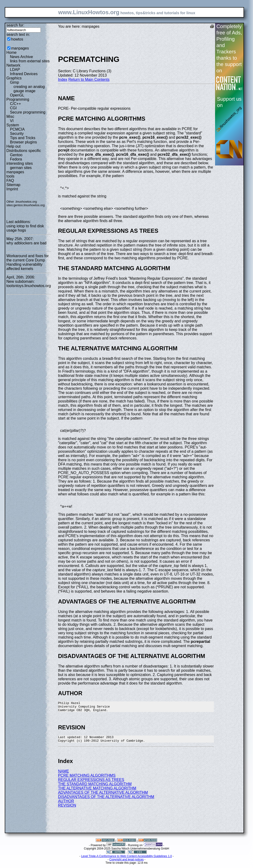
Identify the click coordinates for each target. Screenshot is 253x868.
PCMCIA (17, 129)
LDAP (15, 70)
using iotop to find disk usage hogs (25, 228)
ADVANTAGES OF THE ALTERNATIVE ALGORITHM (103, 796)
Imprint (12, 189)
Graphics (14, 78)
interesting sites (20, 163)
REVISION (67, 809)
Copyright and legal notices (126, 863)
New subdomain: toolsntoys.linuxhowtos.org (29, 284)
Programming (18, 99)
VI (12, 121)
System (13, 125)
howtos (17, 39)
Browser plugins (23, 142)
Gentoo (16, 155)
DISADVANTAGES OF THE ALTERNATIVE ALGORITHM (106, 800)
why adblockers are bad (26, 243)
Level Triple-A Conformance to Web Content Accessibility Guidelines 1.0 (126, 860)
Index (63, 80)
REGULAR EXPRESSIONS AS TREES (91, 783)
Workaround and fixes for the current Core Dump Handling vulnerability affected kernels (28, 262)
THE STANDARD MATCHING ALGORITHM (95, 788)
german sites (21, 168)
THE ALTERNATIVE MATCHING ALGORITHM (97, 792)
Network (13, 65)
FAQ (10, 180)
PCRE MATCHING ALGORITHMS (87, 779)
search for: (15, 25)
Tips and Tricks (23, 138)
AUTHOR (66, 805)
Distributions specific (24, 151)
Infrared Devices (24, 74)
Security (17, 134)
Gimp (14, 82)
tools (10, 176)
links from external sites (30, 61)
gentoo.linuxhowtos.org (29, 205)
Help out (14, 146)
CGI (13, 108)
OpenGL (17, 95)
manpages (20, 48)
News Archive (21, 57)
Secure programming (28, 112)
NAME (64, 775)
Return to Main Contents (89, 80)
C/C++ (15, 104)
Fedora (16, 159)
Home (11, 53)
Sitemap (13, 185)
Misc (10, 116)
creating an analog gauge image (29, 89)
